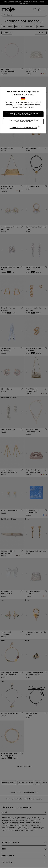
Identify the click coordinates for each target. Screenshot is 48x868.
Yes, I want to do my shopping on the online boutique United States (24, 114)
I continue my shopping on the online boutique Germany (24, 121)
